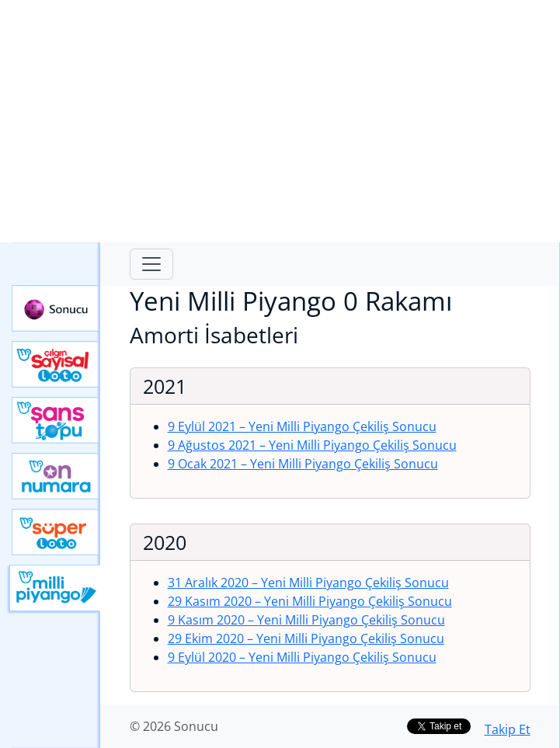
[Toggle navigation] (151, 264)
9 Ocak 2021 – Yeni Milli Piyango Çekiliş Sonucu (303, 464)
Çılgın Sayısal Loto (56, 364)
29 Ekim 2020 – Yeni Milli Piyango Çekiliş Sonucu (306, 638)
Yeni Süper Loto (56, 532)
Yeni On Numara (56, 476)
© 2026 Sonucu (174, 726)
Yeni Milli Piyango (55, 588)
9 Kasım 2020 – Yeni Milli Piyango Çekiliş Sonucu (306, 620)
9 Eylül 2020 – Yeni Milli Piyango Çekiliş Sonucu (302, 657)
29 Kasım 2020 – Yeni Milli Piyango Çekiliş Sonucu (310, 601)
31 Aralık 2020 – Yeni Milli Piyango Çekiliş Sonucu (308, 583)
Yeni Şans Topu (56, 420)
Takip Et (508, 729)
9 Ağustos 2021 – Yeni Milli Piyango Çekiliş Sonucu (312, 445)
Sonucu (56, 308)
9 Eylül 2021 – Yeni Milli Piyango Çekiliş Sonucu (302, 426)
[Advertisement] (280, 121)
